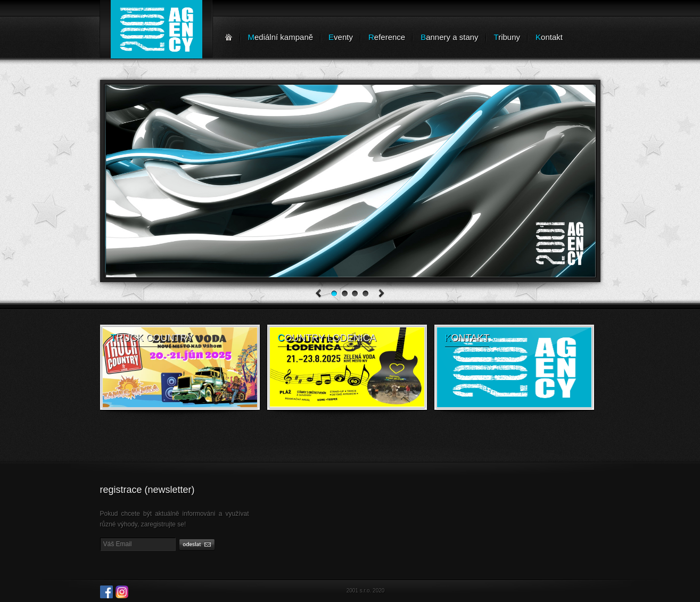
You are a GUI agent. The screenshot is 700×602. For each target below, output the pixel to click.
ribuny (507, 37)
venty (341, 37)
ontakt (549, 37)
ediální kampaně (281, 37)
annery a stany (449, 37)
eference (387, 37)
